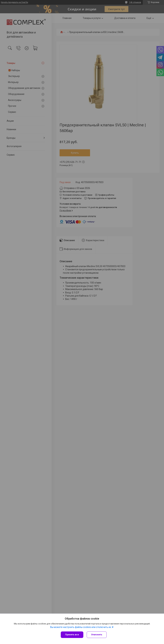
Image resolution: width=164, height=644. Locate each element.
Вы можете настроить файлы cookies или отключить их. (81, 627)
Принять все (72, 635)
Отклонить (97, 635)
